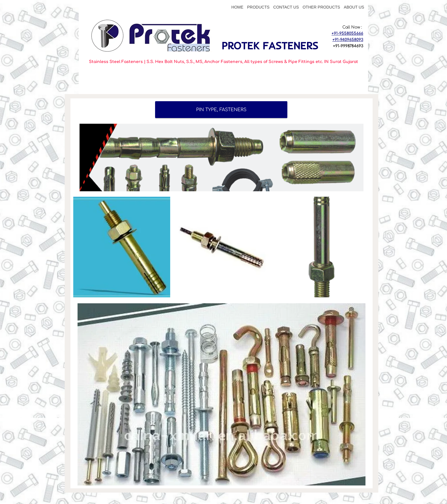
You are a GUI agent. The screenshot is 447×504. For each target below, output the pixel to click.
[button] (122, 247)
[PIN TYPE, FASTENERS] (221, 110)
